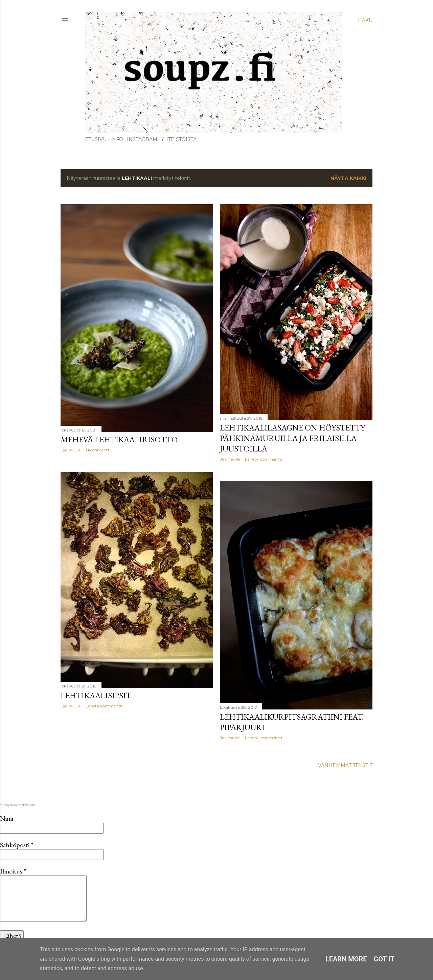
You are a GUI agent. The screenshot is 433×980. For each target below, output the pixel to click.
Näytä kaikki (348, 178)
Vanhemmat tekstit (345, 765)
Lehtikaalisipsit (96, 695)
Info (117, 139)
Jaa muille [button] (71, 450)
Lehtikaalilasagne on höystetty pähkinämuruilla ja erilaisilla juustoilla (292, 438)
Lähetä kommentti (264, 459)
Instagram (142, 139)
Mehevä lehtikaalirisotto (119, 439)
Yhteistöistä (179, 139)
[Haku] (365, 20)
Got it (384, 959)
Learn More (346, 959)
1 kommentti (98, 450)
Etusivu (96, 139)
